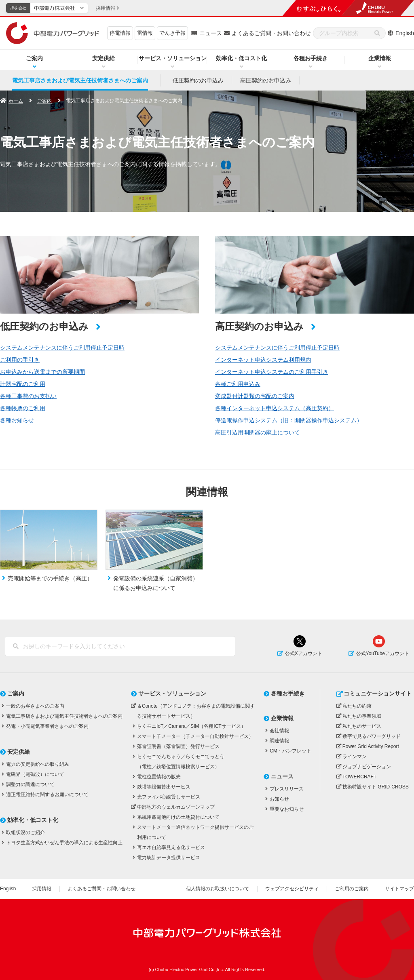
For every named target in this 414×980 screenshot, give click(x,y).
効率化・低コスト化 (241, 58)
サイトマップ (399, 889)
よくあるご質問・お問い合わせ (271, 33)
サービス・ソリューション (173, 58)
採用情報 (42, 889)
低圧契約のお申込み (198, 80)
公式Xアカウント (304, 653)
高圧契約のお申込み (266, 80)
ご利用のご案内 (352, 889)
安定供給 (103, 58)
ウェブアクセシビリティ (292, 889)
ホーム (16, 101)
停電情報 (120, 33)
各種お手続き (310, 58)
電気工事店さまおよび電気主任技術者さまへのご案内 (80, 80)
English (405, 33)
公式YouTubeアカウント (383, 653)
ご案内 (34, 58)
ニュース (211, 33)
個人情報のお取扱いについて (218, 889)
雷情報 (145, 33)
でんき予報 (172, 33)
